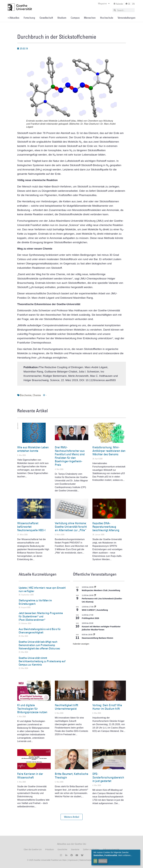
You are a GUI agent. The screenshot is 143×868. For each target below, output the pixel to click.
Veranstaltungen (127, 18)
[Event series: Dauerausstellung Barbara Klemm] (94, 635)
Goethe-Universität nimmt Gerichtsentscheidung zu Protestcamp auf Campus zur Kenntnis (42, 661)
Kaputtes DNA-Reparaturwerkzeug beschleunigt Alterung (106, 527)
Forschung (29, 18)
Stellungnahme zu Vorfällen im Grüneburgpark (35, 602)
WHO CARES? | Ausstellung (95, 610)
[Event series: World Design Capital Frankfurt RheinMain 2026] (95, 595)
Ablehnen (103, 861)
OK (95, 861)
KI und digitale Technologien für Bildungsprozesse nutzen (32, 709)
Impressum (73, 860)
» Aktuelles (13, 18)
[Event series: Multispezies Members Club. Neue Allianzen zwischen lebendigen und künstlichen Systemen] (95, 587)
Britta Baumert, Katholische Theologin (72, 776)
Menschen (90, 18)
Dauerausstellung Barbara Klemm (98, 638)
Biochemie (26, 395)
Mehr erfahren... (125, 855)
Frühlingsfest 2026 (91, 618)
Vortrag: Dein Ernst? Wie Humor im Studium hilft (107, 707)
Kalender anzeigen (81, 644)
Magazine (104, 3)
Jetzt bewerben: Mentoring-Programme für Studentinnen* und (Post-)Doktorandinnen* (41, 616)
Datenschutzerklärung (89, 860)
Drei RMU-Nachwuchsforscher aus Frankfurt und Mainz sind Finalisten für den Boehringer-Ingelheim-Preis (70, 456)
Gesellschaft (46, 18)
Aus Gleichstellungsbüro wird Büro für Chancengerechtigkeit (40, 631)
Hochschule (107, 18)
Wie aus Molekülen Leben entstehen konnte (33, 449)
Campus (75, 18)
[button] (72, 817)
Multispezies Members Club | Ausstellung (101, 590)
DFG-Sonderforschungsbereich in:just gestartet (108, 777)
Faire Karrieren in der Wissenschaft (30, 776)
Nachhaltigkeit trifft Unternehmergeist (66, 707)
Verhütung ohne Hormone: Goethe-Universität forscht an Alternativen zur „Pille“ (71, 527)
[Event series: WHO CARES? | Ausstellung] (95, 607)
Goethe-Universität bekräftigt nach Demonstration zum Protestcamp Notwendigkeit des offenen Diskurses (39, 645)
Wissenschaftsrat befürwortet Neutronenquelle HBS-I (31, 527)
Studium (62, 18)
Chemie (37, 395)
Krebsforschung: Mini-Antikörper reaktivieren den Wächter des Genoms (109, 451)
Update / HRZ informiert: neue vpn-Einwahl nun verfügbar (42, 589)
